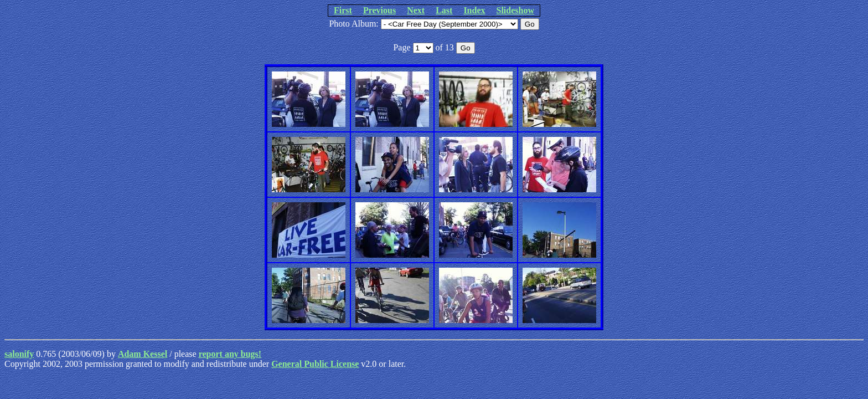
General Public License (315, 364)
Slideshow (515, 10)
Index (474, 10)
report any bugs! (230, 354)
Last (444, 10)
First (343, 10)
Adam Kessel (143, 354)
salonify (19, 354)
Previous (379, 10)
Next (416, 10)
